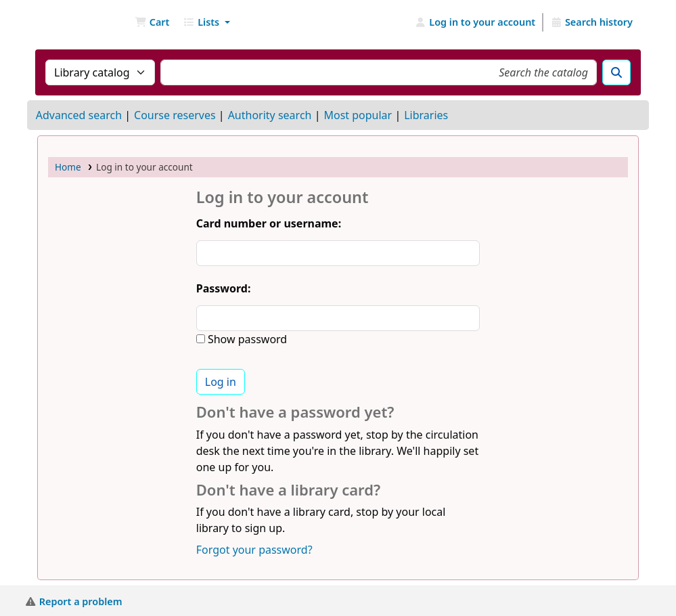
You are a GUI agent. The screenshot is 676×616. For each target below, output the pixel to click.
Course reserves (175, 115)
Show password (246, 339)
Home (68, 167)
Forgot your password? (254, 550)
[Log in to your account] (475, 22)
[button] (152, 22)
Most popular (358, 115)
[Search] (616, 72)
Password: (224, 288)
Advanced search (79, 115)
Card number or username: (269, 223)
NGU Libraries (72, 22)
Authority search (270, 115)
